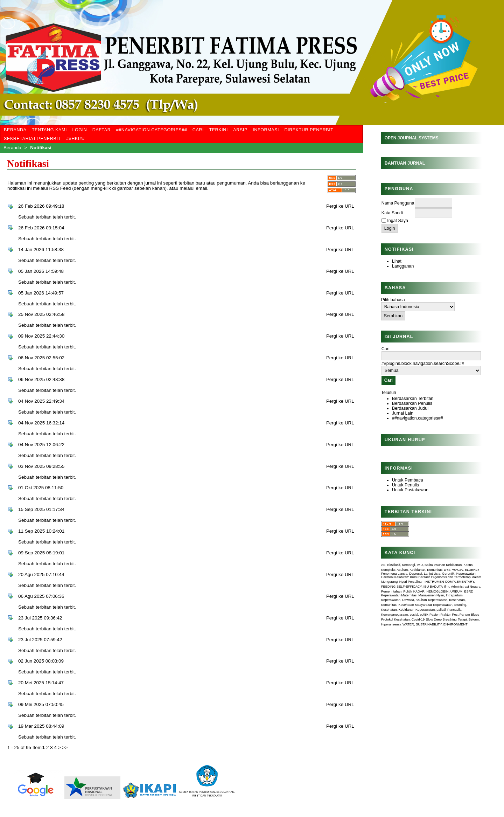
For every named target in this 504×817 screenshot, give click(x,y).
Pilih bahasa (393, 300)
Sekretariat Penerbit (32, 139)
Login (79, 130)
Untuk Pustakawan (410, 490)
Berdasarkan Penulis (412, 403)
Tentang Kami (49, 130)
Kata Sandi (392, 213)
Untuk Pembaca (408, 480)
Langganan (403, 266)
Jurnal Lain (403, 413)
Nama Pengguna (398, 203)
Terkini (218, 130)
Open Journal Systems (412, 138)
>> (65, 747)
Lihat (397, 261)
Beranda (15, 130)
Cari (198, 130)
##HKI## (75, 139)
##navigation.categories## (418, 418)
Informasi (266, 130)
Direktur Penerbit (309, 130)
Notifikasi (41, 148)
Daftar (102, 130)
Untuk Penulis (405, 485)
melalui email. (194, 188)
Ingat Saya (398, 221)
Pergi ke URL (340, 206)
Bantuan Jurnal (405, 163)
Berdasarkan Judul (410, 408)
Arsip (240, 130)
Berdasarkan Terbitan (413, 399)
